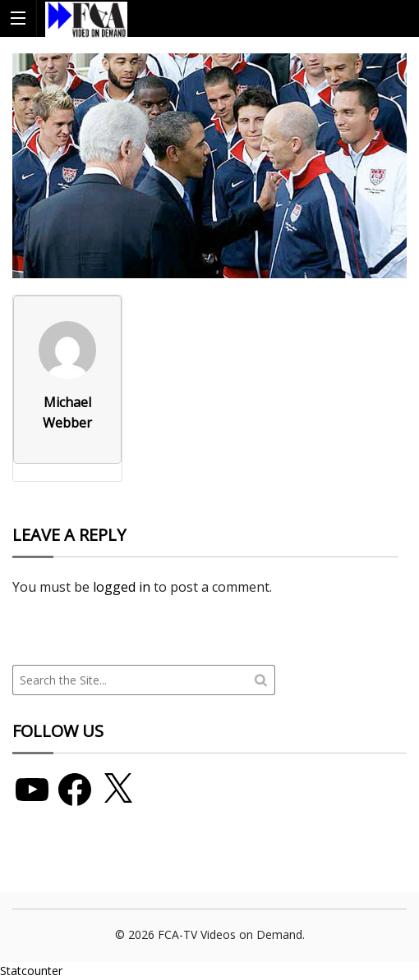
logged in (122, 587)
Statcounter (31, 971)
